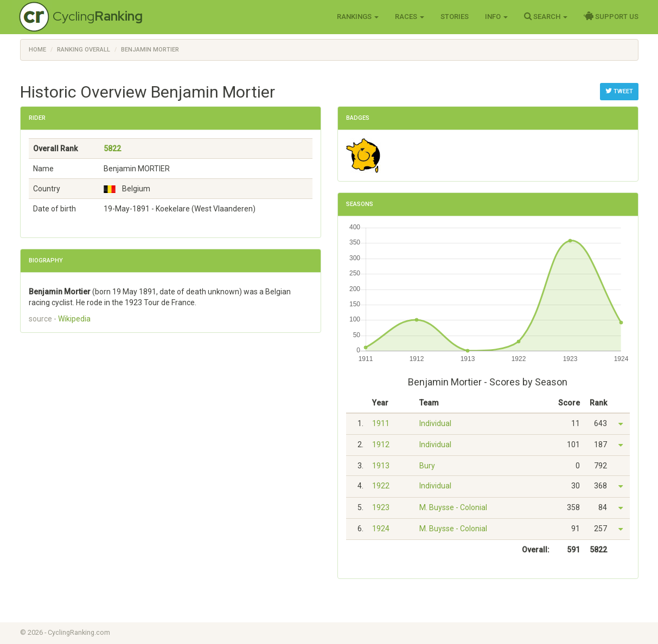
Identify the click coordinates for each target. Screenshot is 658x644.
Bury (427, 466)
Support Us (611, 16)
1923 (381, 507)
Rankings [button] (358, 17)
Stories (455, 17)
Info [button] (496, 17)
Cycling (98, 16)
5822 (112, 149)
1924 (381, 529)
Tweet (619, 91)
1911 (381, 423)
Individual (435, 423)
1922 (381, 486)
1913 (381, 466)
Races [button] (410, 17)
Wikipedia (74, 319)
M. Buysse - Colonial (453, 507)
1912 (381, 445)
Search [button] (546, 16)
